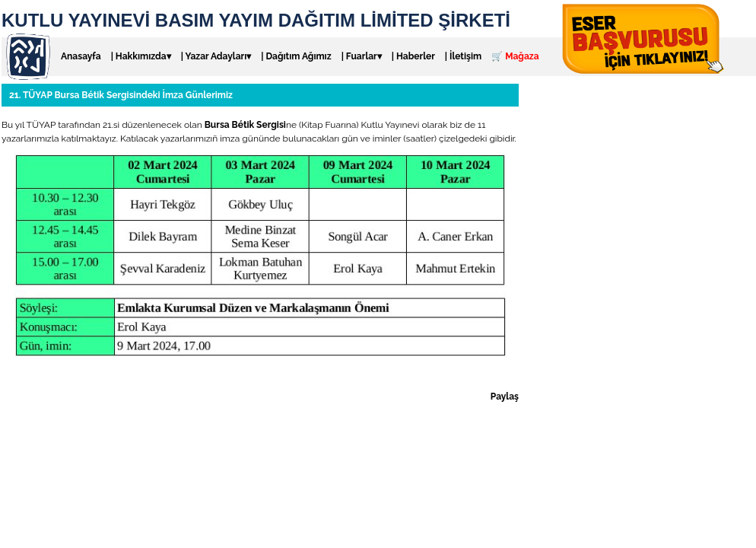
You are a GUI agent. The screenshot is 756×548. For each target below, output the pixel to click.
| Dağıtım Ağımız (296, 56)
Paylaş (505, 397)
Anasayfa (81, 56)
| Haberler (413, 56)
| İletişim (463, 56)
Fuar (54, 381)
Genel (80, 381)
